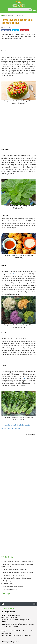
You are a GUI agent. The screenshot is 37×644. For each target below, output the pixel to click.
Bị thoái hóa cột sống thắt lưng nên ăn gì (15, 570)
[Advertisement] (19, 44)
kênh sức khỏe (10, 624)
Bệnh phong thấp (8, 584)
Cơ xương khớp (18, 16)
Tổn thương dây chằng (10, 589)
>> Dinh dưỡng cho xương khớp (11, 428)
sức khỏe (15, 274)
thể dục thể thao (13, 626)
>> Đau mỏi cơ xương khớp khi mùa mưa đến (16, 425)
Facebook (6, 30)
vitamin (24, 379)
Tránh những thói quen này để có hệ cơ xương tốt (18, 562)
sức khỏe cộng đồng (21, 624)
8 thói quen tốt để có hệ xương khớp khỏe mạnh (17, 578)
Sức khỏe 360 (8, 16)
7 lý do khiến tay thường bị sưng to (13, 575)
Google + (24, 30)
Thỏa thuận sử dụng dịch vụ (10, 642)
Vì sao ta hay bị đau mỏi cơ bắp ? (13, 587)
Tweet (15, 30)
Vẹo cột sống (7, 581)
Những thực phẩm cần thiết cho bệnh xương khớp (18, 572)
